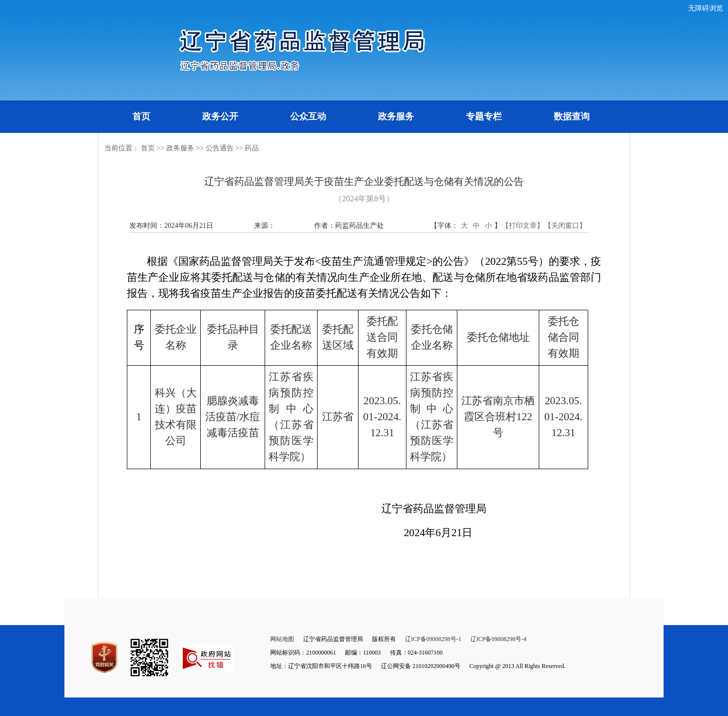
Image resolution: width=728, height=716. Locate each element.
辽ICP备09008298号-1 (433, 639)
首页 (141, 116)
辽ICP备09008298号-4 (499, 639)
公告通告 (220, 148)
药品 (252, 148)
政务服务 (396, 116)
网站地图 (282, 639)
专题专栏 (484, 116)
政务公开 (220, 116)
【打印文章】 (523, 226)
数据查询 (572, 116)
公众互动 (308, 116)
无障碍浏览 (706, 8)
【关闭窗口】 (565, 226)
